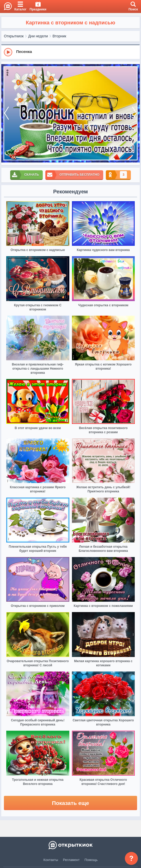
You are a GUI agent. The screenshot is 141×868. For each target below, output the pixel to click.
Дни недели (38, 36)
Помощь (91, 860)
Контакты (51, 860)
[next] (134, 113)
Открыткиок (14, 36)
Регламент (71, 860)
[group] (70, 52)
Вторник (59, 36)
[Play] (8, 52)
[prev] (7, 113)
